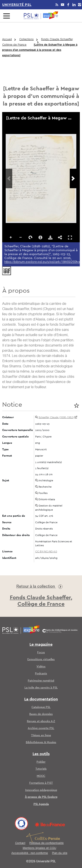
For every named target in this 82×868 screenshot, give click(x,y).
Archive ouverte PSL (41, 728)
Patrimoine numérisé (41, 681)
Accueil (7, 40)
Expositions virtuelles (41, 659)
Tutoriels (41, 769)
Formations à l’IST (41, 783)
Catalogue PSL (41, 707)
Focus (41, 653)
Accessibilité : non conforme (30, 853)
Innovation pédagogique (41, 790)
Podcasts (41, 674)
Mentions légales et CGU (39, 848)
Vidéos (41, 667)
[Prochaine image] (73, 178)
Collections (26, 40)
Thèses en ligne (41, 735)
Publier (41, 762)
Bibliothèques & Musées (41, 742)
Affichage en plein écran (70, 237)
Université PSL (17, 5)
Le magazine (41, 645)
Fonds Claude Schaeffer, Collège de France (38, 42)
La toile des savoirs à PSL (41, 688)
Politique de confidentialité (46, 843)
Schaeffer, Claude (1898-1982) (56, 417)
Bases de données (41, 714)
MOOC (41, 776)
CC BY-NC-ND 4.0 (46, 552)
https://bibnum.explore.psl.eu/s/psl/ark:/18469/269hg (42, 262)
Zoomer (11, 238)
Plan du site (60, 853)
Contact (20, 843)
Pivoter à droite (31, 238)
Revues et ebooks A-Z (41, 721)
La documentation (41, 699)
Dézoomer (21, 238)
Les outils (41, 754)
